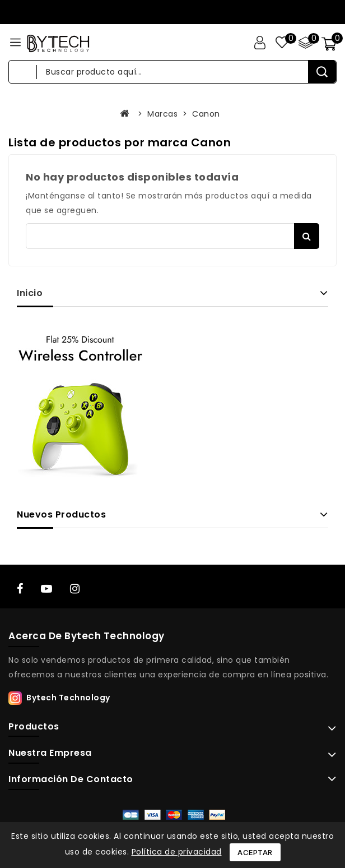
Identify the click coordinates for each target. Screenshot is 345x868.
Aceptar (255, 852)
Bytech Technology (68, 698)
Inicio (30, 293)
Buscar (307, 236)
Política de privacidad (177, 852)
